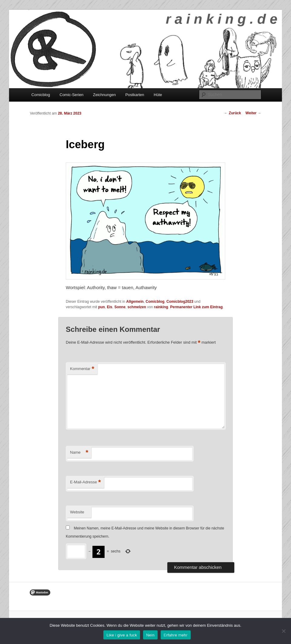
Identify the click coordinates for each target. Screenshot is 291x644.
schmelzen (137, 307)
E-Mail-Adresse (85, 482)
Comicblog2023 (180, 302)
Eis (109, 307)
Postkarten (135, 95)
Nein (150, 635)
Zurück (232, 113)
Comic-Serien (72, 95)
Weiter (253, 113)
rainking (161, 307)
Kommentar (82, 369)
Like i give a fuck (122, 635)
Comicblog (41, 95)
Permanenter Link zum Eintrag (196, 307)
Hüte (158, 95)
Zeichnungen (104, 95)
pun (102, 307)
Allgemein (135, 302)
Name (79, 453)
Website (77, 512)
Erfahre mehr (176, 635)
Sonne (120, 307)
